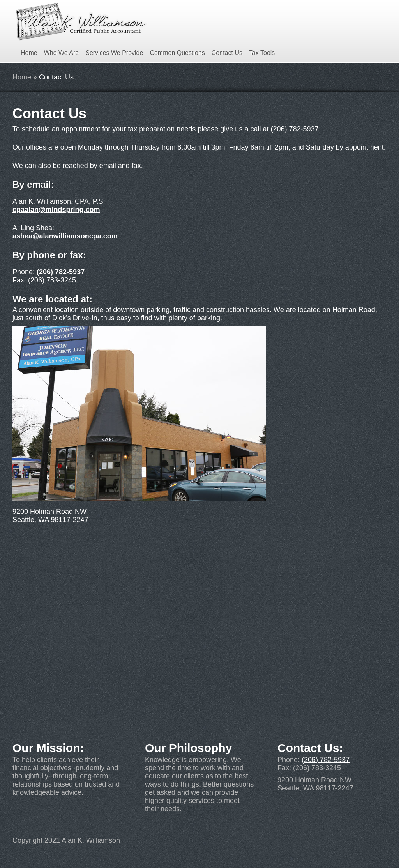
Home (29, 53)
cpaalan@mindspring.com (56, 210)
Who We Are (62, 53)
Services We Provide (114, 53)
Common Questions (177, 53)
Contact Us (227, 53)
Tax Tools (262, 53)
